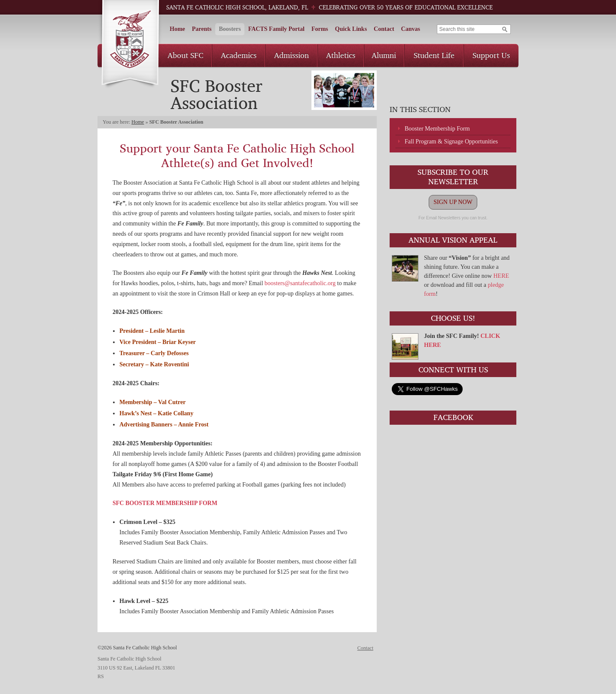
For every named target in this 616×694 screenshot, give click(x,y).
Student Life (434, 55)
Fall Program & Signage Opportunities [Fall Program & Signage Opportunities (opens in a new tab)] (451, 142)
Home (177, 29)
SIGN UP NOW (453, 202)
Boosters (230, 29)
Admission (291, 55)
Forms (320, 29)
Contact (384, 29)
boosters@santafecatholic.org (300, 283)
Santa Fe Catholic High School (130, 44)
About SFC (185, 55)
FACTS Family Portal (276, 29)
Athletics (341, 55)
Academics (239, 55)
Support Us (491, 55)
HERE (501, 276)
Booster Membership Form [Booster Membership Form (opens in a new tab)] (437, 129)
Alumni (384, 55)
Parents (202, 29)
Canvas (411, 29)
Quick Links (351, 29)
